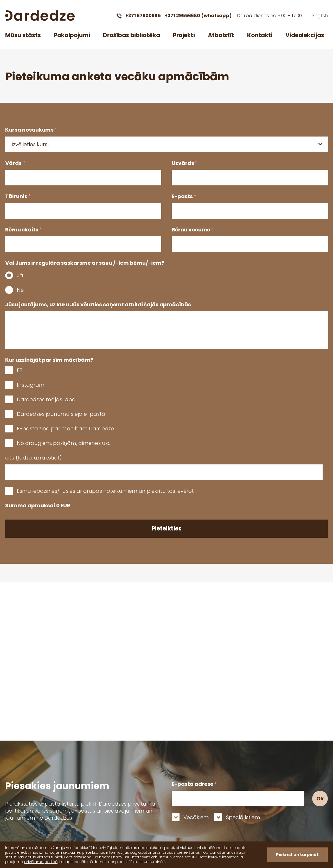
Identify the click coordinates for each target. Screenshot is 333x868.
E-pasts (184, 196)
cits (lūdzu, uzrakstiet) (34, 458)
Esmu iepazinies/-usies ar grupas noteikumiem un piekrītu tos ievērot (105, 491)
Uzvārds (185, 163)
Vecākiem (196, 817)
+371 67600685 (143, 15)
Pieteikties (167, 529)
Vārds (15, 163)
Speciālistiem (243, 817)
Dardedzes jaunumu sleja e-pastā (61, 414)
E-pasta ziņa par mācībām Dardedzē (65, 429)
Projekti (184, 35)
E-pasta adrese (194, 784)
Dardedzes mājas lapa (46, 399)
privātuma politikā (41, 862)
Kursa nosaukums (31, 130)
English (320, 15)
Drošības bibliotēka (132, 35)
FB (20, 370)
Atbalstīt (221, 35)
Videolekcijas (305, 35)
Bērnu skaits (23, 230)
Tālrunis (18, 196)
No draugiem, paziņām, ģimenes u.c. (63, 443)
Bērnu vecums (193, 230)
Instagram (31, 385)
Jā (20, 275)
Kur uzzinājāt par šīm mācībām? (49, 360)
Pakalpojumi (72, 35)
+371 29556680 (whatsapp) (198, 15)
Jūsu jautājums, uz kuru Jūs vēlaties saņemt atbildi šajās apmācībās (98, 305)
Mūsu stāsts (23, 35)
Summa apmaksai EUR (38, 506)
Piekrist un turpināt (297, 855)
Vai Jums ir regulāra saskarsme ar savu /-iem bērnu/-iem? (85, 263)
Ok (320, 799)
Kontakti (260, 35)
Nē (20, 290)
